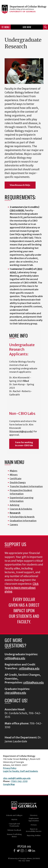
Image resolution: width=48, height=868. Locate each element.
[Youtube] (30, 851)
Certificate (16, 479)
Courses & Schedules (21, 509)
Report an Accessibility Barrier (34, 830)
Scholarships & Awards (22, 517)
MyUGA (14, 820)
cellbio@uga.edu (15, 658)
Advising (15, 505)
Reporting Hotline (34, 835)
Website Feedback (14, 830)
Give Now (27, 27)
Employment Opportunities (34, 820)
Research (15, 513)
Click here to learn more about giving (22, 588)
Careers (14, 525)
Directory (34, 815)
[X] (18, 851)
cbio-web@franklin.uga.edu (17, 778)
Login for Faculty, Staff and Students (21, 771)
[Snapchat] (26, 851)
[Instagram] (22, 851)
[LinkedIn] (34, 851)
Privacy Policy (10, 768)
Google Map (9, 784)
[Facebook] (14, 851)
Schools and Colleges (14, 815)
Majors (14, 471)
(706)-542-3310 (19, 781)
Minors (14, 475)
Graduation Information (23, 521)
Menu (5, 27)
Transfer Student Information (26, 486)
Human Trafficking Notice (14, 835)
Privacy (34, 825)
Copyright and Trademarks (14, 825)
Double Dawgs (18, 482)
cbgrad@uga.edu (15, 693)
